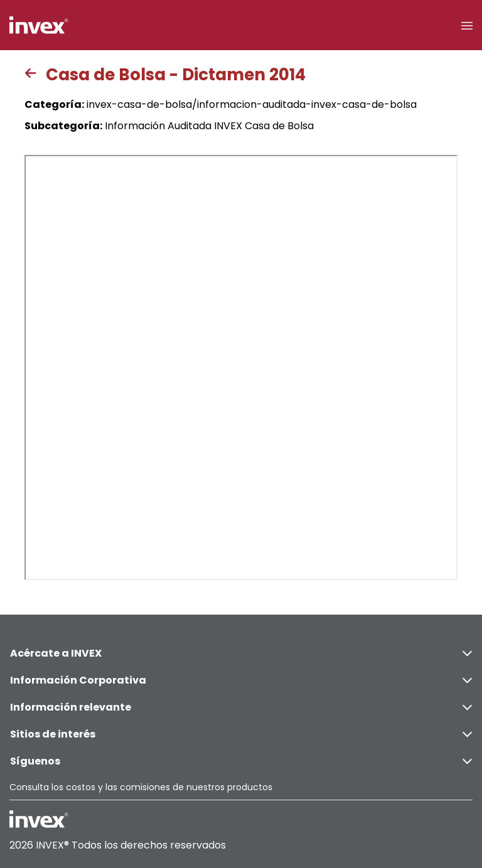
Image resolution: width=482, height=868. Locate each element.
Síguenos (241, 761)
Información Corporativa (241, 680)
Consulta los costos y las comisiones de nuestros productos (141, 787)
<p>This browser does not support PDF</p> (241, 368)
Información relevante (241, 707)
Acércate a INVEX (241, 653)
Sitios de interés (241, 734)
